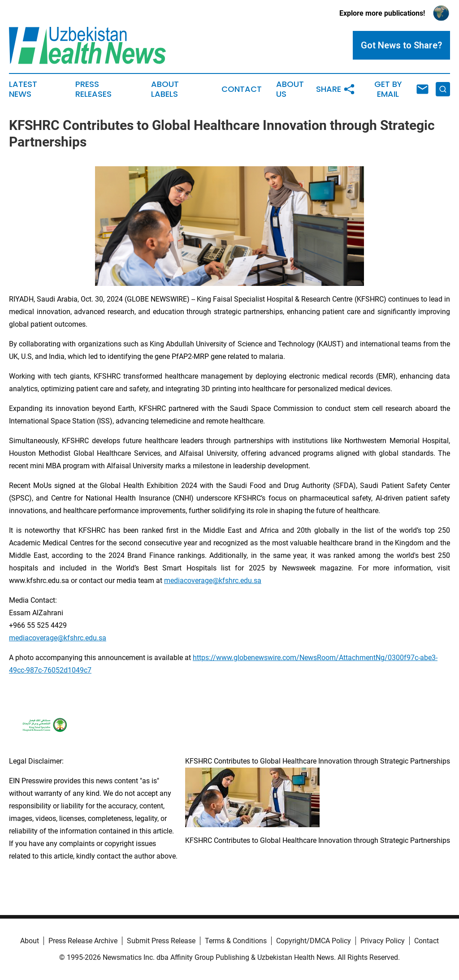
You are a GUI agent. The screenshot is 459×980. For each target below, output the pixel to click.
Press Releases (93, 89)
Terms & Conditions (236, 941)
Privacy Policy (383, 941)
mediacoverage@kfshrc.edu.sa (213, 581)
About (30, 941)
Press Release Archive (83, 941)
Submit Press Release (161, 941)
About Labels (165, 89)
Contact (242, 89)
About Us (290, 89)
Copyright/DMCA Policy (314, 941)
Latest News (23, 89)
